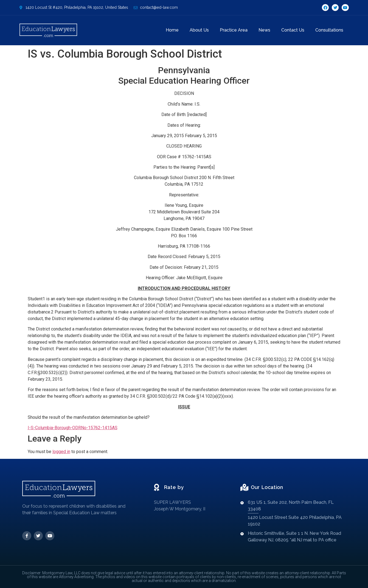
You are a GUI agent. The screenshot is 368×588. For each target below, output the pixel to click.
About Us (199, 30)
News (264, 30)
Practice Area (234, 30)
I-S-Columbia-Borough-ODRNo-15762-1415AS (73, 428)
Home (172, 30)
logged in (61, 452)
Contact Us (293, 30)
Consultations (329, 30)
